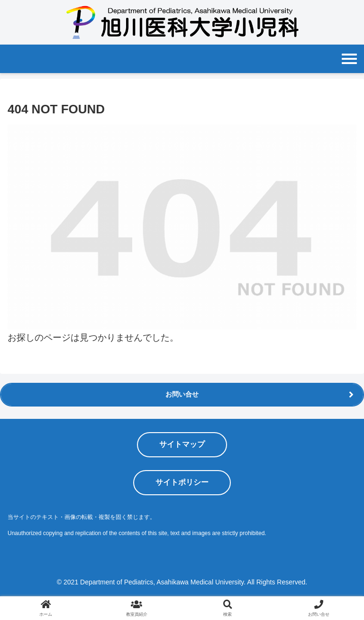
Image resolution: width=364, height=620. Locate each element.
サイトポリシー (182, 482)
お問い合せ (182, 394)
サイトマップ (182, 444)
